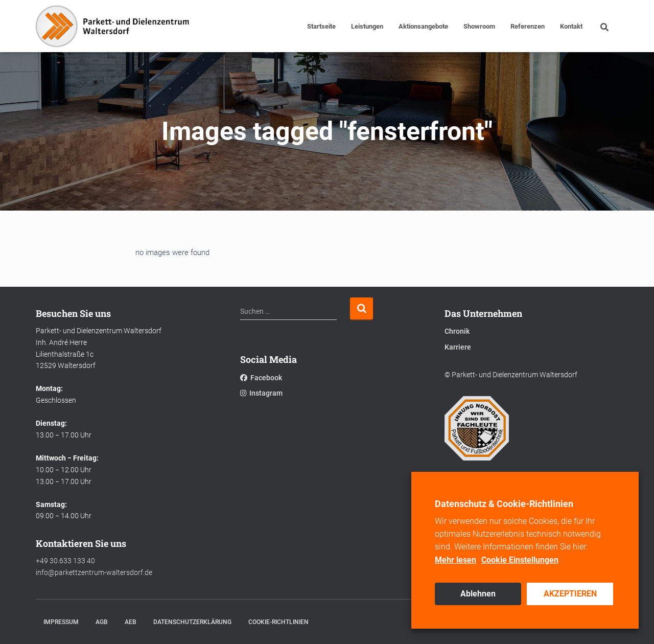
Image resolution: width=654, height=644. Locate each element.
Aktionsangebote (423, 26)
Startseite (321, 26)
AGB (102, 622)
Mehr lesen (456, 560)
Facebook (261, 378)
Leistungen (367, 26)
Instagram (261, 393)
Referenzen (528, 26)
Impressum (61, 622)
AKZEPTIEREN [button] (570, 594)
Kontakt (571, 26)
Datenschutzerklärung (192, 622)
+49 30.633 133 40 (65, 561)
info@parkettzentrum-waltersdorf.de (94, 572)
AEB (131, 622)
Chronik (457, 331)
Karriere (458, 347)
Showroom (479, 26)
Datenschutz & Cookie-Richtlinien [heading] (504, 504)
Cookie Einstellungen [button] (520, 560)
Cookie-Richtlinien (278, 622)
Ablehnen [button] (478, 594)
